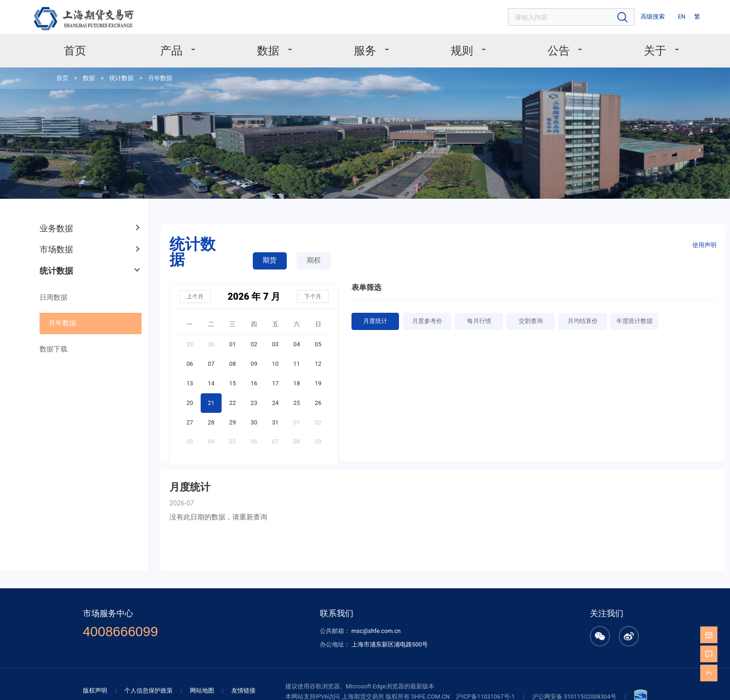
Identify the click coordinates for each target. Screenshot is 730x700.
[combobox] (576, 17)
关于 (651, 50)
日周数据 (52, 291)
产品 (177, 50)
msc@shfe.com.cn (374, 618)
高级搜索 (656, 17)
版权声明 (100, 677)
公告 (556, 50)
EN (683, 17)
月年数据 (154, 77)
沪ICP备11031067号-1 (485, 683)
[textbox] (576, 17)
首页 (81, 50)
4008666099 (125, 619)
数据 (271, 50)
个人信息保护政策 (150, 677)
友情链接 (240, 677)
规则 (461, 50)
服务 (366, 50)
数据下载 (52, 342)
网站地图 (201, 677)
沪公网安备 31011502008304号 (571, 683)
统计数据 (117, 77)
